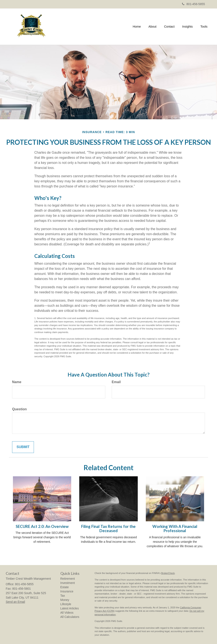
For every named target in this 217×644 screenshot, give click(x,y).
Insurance (67, 591)
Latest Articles (70, 608)
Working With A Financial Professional (175, 529)
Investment (68, 583)
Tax (63, 596)
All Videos (67, 613)
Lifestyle (66, 604)
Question (19, 409)
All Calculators (70, 617)
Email (116, 382)
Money (65, 600)
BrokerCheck (168, 573)
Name (17, 382)
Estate (65, 587)
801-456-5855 (193, 4)
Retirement (68, 579)
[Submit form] (23, 447)
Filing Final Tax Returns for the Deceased (108, 529)
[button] (153, 27)
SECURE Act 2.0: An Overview (42, 526)
